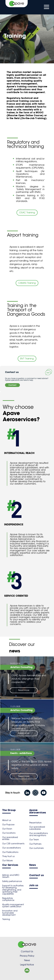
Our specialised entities (10, 838)
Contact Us (27, 951)
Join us (34, 886)
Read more (24, 690)
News (33, 865)
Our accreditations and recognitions (39, 834)
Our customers (37, 848)
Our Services (10, 865)
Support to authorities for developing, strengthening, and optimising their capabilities (13, 890)
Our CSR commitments (13, 844)
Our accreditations (12, 848)
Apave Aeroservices (38, 812)
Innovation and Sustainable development (10, 913)
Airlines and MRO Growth (11, 876)
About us (7, 820)
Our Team (34, 840)
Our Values (7, 860)
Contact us (37, 875)
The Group (9, 810)
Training (6, 919)
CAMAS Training (27, 283)
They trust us (8, 856)
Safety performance (12, 881)
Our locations (9, 833)
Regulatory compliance (8, 899)
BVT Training (27, 359)
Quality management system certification (13, 906)
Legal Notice (27, 965)
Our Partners (35, 844)
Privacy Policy (27, 956)
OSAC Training (27, 213)
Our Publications (10, 852)
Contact (12, 385)
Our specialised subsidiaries (37, 828)
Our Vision (7, 829)
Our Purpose (8, 825)
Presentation (35, 823)
